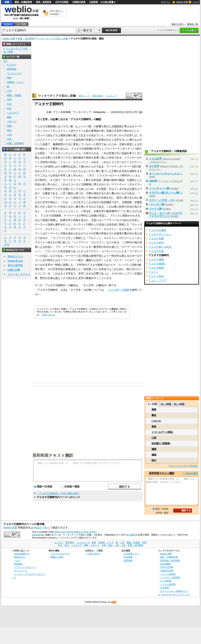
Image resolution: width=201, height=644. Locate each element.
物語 (122, 180)
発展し (54, 220)
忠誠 (124, 153)
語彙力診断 (14, 270)
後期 (88, 184)
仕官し (136, 220)
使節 (125, 215)
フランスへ (51, 251)
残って (92, 269)
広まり (85, 135)
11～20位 (166, 404)
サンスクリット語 (63, 131)
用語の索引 (98, 96)
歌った (67, 242)
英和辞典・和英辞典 (170, 560)
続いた (85, 189)
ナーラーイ (41, 224)
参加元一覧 (193, 24)
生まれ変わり (132, 189)
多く (71, 175)
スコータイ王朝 (77, 184)
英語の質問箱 (15, 265)
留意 (154, 426)
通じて (77, 135)
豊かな (133, 140)
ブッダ (118, 189)
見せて (95, 135)
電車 (9, 78)
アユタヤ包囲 (156, 238)
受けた (108, 126)
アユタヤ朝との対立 (160, 247)
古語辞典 (94, 2)
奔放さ (105, 233)
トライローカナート (120, 162)
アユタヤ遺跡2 (157, 264)
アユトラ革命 (156, 276)
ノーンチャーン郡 (159, 188)
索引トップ (84, 96)
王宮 (117, 131)
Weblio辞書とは (22, 554)
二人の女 (91, 202)
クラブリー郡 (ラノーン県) (164, 193)
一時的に (58, 265)
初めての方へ (178, 24)
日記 (45, 256)
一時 (111, 256)
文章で (59, 157)
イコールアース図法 (162, 432)
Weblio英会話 (15, 261)
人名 (9, 135)
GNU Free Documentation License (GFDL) (76, 532)
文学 (129, 135)
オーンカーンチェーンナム (65, 153)
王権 (114, 126)
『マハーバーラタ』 (62, 238)
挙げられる (92, 153)
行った (67, 224)
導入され (129, 126)
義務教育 (58, 144)
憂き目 (128, 233)
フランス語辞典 (168, 574)
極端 (154, 449)
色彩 (88, 157)
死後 (86, 256)
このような (46, 175)
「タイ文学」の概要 (118, 290)
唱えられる (41, 157)
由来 (81, 140)
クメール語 (82, 131)
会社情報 (128, 557)
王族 (122, 144)
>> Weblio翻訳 (190, 473)
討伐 (48, 166)
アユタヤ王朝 (42, 126)
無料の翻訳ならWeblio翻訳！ (57, 13)
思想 (119, 126)
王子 (81, 202)
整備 (88, 278)
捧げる (128, 198)
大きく (44, 207)
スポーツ (12, 121)
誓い (50, 157)
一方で (90, 175)
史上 (73, 273)
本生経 (97, 180)
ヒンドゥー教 (83, 126)
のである (99, 166)
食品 (9, 130)
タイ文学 (42, 119)
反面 (45, 144)
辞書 (7, 2)
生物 (9, 126)
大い (124, 140)
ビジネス (12, 65)
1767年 (81, 265)
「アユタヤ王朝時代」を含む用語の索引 (58, 493)
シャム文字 (155, 159)
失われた (73, 278)
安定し (103, 215)
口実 (154, 438)
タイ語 (54, 180)
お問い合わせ (49, 315)
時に (53, 166)
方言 (9, 139)
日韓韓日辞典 (79, 2)
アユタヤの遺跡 (157, 230)
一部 (127, 269)
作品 (111, 157)
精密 (154, 409)
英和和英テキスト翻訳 (53, 455)
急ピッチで (62, 278)
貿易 (45, 220)
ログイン (166, 2)
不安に (100, 256)
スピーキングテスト (19, 274)
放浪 (119, 233)
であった (106, 144)
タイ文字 (154, 166)
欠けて (136, 269)
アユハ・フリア (157, 280)
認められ (73, 233)
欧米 (122, 207)
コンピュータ (14, 73)
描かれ (85, 166)
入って (74, 189)
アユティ (154, 272)
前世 (114, 180)
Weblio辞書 (38, 535)
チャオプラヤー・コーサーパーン (100, 251)
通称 (88, 260)
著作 (58, 224)
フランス (115, 215)
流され (51, 242)
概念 (71, 193)
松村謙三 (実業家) (161, 443)
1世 (134, 166)
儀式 (81, 157)
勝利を (67, 166)
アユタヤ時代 (156, 243)
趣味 (9, 117)
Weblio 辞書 (182, 2)
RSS (114, 602)
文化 (129, 207)
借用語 (95, 131)
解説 (99, 119)
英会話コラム (15, 256)
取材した (124, 224)
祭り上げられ (134, 211)
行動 (96, 233)
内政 (94, 215)
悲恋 (104, 202)
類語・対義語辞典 (23, 2)
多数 (68, 269)
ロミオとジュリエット (65, 211)
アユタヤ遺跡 (156, 259)
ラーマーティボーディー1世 (123, 149)
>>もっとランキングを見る (183, 466)
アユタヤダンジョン (160, 234)
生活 (9, 108)
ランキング (111, 96)
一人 (73, 202)
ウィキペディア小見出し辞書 (52, 39)
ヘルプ (196, 2)
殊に (83, 207)
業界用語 (12, 69)
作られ (77, 175)
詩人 (127, 220)
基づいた (106, 171)
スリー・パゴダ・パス (162, 200)
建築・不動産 (14, 95)
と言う (64, 193)
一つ (122, 211)
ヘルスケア (13, 113)
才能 (63, 233)
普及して (78, 144)
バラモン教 (67, 126)
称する (90, 180)
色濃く (97, 157)
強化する (99, 193)
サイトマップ (21, 571)
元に (111, 198)
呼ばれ (87, 211)
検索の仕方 (20, 557)
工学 (9, 91)
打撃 (96, 273)
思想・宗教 (133, 202)
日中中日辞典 (62, 2)
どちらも (81, 171)
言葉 (109, 131)
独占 (42, 149)
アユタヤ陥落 (95, 265)
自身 (50, 224)
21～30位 (179, 404)
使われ (128, 131)
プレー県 (86, 198)
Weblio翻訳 (166, 564)
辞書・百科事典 (26, 39)
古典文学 (99, 211)
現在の (77, 198)
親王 (81, 260)
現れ (53, 202)
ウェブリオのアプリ (61, 554)
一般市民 (96, 247)
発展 (76, 220)
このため (117, 269)
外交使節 (65, 251)
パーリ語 (45, 135)
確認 (154, 455)
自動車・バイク (15, 82)
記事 (55, 119)
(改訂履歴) (131, 535)
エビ (94, 260)
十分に (69, 144)
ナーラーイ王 (71, 215)
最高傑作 (111, 211)
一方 (37, 135)
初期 (53, 126)
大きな (90, 273)
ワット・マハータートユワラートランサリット (166, 215)
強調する (134, 171)
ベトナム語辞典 (168, 584)
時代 (99, 144)
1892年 (153, 181)
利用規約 (19, 564)
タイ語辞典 (166, 581)
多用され (104, 140)
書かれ (115, 193)
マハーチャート (72, 180)
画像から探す (57, 557)
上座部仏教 (64, 135)
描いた (115, 247)
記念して (76, 166)
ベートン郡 (155, 209)
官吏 (111, 153)
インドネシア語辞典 (170, 577)
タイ (48, 211)
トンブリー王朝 (131, 273)
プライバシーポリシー (25, 567)
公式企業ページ (131, 554)
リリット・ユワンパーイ (74, 162)
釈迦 (106, 180)
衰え (124, 256)
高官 (129, 144)
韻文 (42, 153)
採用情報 (128, 560)
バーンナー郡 (157, 204)
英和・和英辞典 (44, 2)
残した (105, 157)
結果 (63, 220)
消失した (76, 269)
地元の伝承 (100, 198)
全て (6, 61)
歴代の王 (45, 278)
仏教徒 (46, 193)
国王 (119, 198)
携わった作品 (96, 224)
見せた (85, 220)
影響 (99, 126)
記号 (7, 245)
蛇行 (154, 460)
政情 (94, 256)
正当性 (123, 171)
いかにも (156, 421)
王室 (94, 220)
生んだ (64, 149)
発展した (68, 265)
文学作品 (58, 269)
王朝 (133, 265)
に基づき (78, 193)
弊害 (55, 149)
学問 (9, 100)
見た (137, 233)
